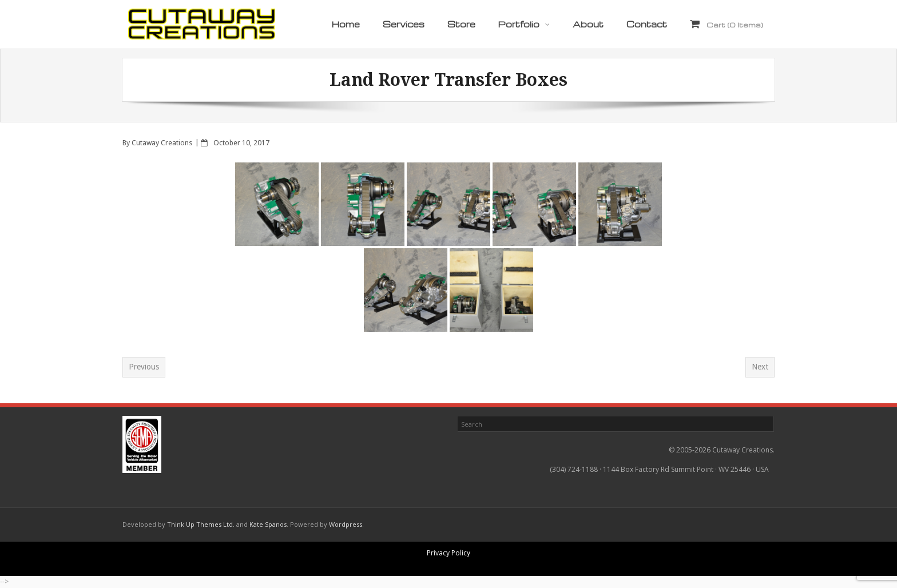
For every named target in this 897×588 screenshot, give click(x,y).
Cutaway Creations (162, 143)
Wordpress (346, 524)
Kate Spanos (268, 524)
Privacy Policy (449, 553)
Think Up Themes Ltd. (201, 524)
